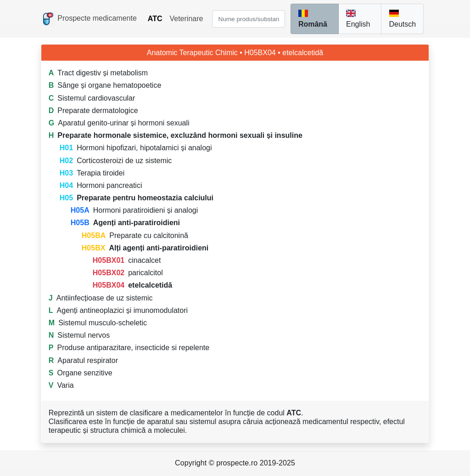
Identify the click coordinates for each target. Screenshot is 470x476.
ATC (155, 19)
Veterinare (186, 19)
